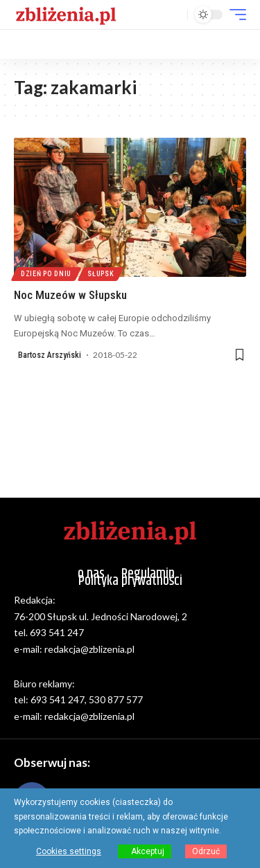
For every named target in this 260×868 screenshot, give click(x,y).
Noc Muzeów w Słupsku (70, 295)
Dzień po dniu (46, 274)
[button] (174, 15)
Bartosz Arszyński (50, 355)
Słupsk (101, 274)
